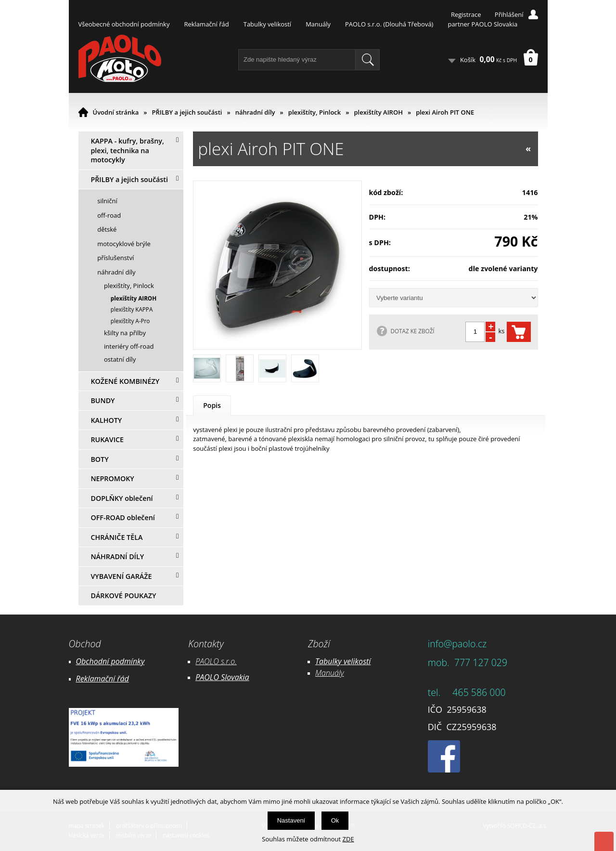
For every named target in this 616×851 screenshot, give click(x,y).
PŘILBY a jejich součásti (187, 112)
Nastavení (291, 820)
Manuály (318, 24)
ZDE (348, 839)
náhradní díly (255, 112)
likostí (361, 661)
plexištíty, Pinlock (314, 112)
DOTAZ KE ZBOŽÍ (413, 331)
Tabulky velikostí (267, 24)
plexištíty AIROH (378, 112)
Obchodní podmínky (110, 661)
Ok (335, 820)
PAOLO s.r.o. (216, 661)
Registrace (466, 14)
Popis (212, 405)
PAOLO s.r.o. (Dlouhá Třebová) (389, 24)
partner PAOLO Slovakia (482, 24)
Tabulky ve (333, 661)
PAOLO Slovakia (222, 677)
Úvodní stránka (116, 112)
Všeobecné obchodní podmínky (124, 24)
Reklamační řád (206, 24)
